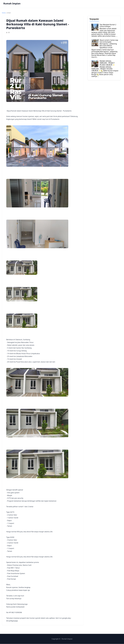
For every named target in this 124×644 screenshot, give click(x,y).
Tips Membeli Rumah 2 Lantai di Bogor (108, 26)
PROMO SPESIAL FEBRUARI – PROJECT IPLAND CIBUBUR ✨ (107, 63)
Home (4, 13)
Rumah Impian (12, 3)
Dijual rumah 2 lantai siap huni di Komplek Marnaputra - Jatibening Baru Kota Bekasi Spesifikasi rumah (109, 44)
